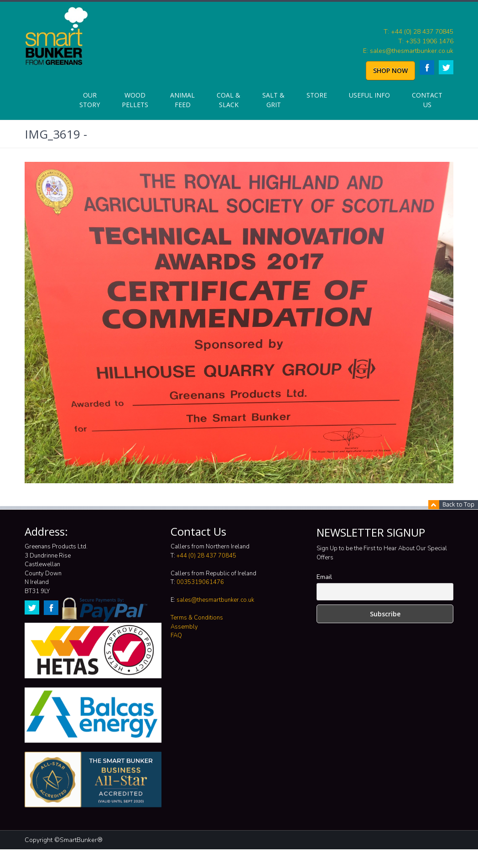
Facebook (427, 67)
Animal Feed (182, 100)
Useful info (369, 95)
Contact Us (427, 100)
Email (324, 577)
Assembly (184, 627)
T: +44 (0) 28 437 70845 (418, 32)
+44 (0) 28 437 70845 (206, 556)
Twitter (446, 67)
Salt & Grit (273, 100)
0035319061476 (200, 582)
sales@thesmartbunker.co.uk (215, 600)
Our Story (90, 100)
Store (317, 95)
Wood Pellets (135, 100)
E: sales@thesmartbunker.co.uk (408, 51)
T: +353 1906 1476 (426, 41)
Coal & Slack (229, 100)
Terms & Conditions (197, 618)
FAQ (176, 635)
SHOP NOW (390, 70)
